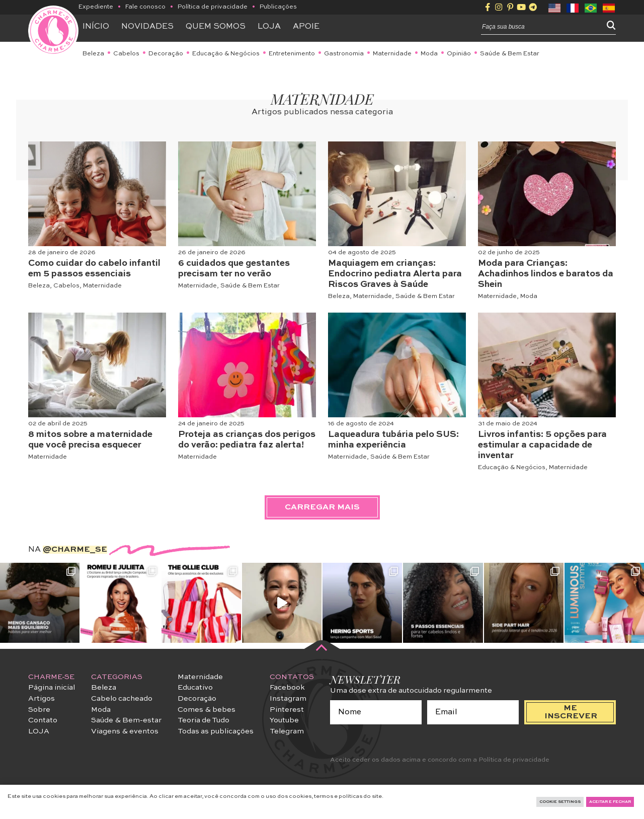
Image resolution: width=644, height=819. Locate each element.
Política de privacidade (213, 7)
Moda (429, 54)
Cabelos (126, 54)
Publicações (278, 7)
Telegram (287, 731)
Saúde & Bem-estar (126, 720)
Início (96, 27)
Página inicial (52, 688)
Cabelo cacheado (122, 699)
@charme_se (75, 550)
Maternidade (392, 54)
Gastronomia (344, 54)
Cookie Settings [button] (560, 802)
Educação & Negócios (226, 54)
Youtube (284, 720)
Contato (43, 720)
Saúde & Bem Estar (510, 54)
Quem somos (216, 27)
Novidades (147, 27)
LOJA (39, 731)
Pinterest (287, 710)
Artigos (42, 699)
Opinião (459, 54)
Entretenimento (292, 54)
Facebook (287, 688)
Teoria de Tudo (204, 720)
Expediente (96, 7)
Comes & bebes (207, 710)
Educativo (195, 688)
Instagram (288, 699)
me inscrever (571, 712)
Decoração (166, 54)
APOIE (306, 27)
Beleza (93, 54)
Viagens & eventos (125, 731)
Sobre (39, 710)
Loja (269, 27)
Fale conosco (145, 7)
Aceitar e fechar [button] (610, 802)
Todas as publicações (216, 731)
